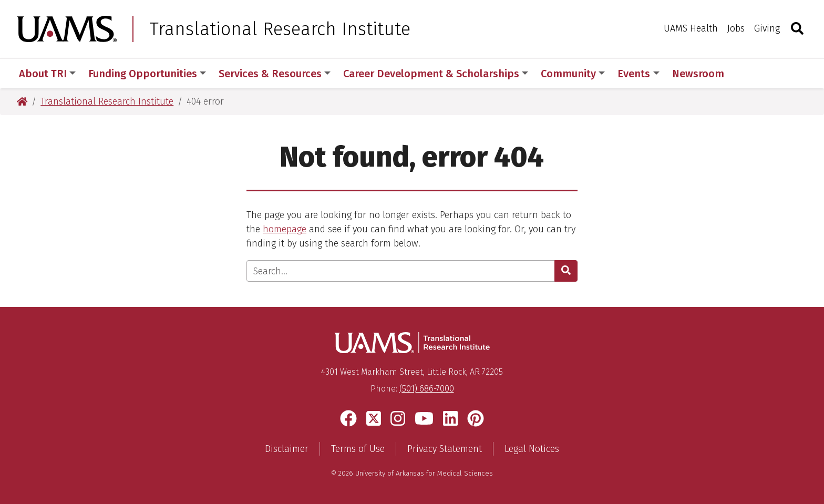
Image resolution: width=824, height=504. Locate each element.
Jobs (736, 28)
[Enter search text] (401, 271)
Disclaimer (287, 449)
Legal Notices (532, 449)
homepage (285, 229)
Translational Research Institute (280, 29)
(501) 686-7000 (427, 389)
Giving (767, 28)
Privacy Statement (445, 449)
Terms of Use (358, 449)
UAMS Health (691, 28)
